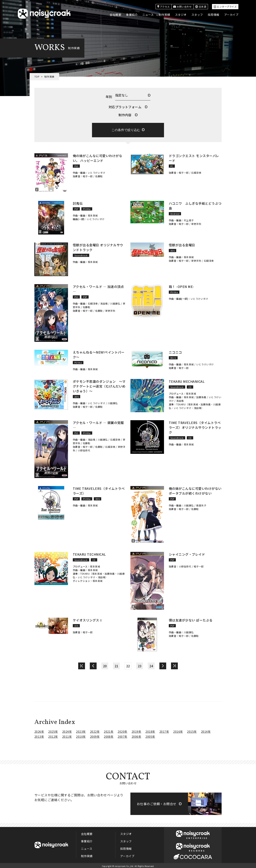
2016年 (178, 730)
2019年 (136, 730)
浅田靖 (104, 302)
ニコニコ (175, 351)
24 (151, 665)
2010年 (81, 735)
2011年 (67, 735)
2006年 (136, 735)
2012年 (53, 735)
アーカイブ (231, 15)
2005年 (150, 735)
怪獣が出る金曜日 (182, 244)
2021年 (109, 730)
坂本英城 (93, 214)
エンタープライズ (225, 7)
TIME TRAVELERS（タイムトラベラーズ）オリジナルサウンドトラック (195, 426)
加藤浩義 (201, 396)
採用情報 (214, 15)
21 (116, 665)
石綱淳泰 (196, 171)
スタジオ (181, 15)
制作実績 (164, 15)
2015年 (192, 730)
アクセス (164, 7)
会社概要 (115, 15)
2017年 (164, 730)
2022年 (95, 730)
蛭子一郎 (88, 175)
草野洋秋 (196, 222)
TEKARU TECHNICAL (89, 553)
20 (105, 665)
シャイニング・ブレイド (187, 553)
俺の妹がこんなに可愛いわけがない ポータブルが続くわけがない (195, 489)
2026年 (39, 730)
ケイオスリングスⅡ (88, 619)
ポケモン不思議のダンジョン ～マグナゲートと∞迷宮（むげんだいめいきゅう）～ (99, 385)
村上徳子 (189, 219)
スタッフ (197, 15)
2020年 (122, 730)
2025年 (53, 730)
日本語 (201, 7)
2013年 (39, 735)
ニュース (148, 15)
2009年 (95, 735)
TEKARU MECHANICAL (187, 380)
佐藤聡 (99, 175)
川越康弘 (115, 302)
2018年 (150, 730)
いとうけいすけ (96, 171)
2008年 (109, 735)
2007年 (122, 735)
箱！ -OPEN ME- (181, 285)
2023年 (81, 730)
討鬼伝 (78, 202)
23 (140, 665)
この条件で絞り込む (126, 129)
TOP (37, 77)
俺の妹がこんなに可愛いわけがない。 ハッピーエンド (97, 157)
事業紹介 (132, 15)
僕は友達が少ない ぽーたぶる (191, 619)
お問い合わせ (182, 7)
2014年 (206, 730)
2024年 (67, 730)
